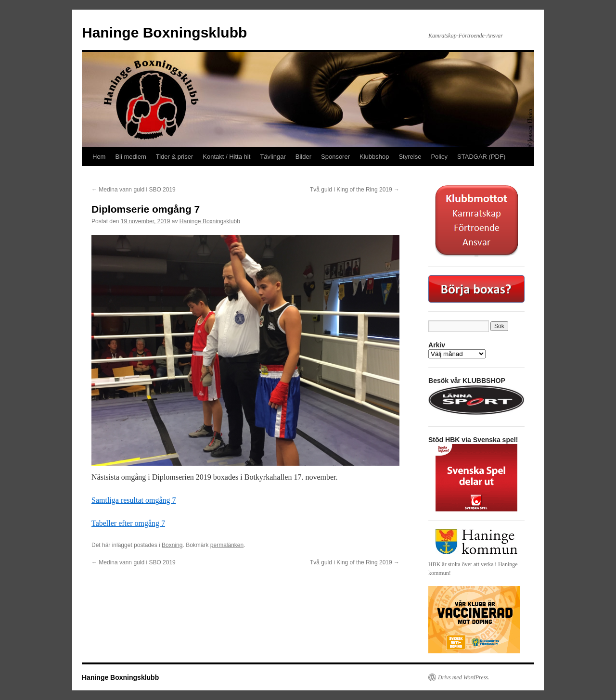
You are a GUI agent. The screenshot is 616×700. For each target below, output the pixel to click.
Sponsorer (335, 157)
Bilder (303, 157)
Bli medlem (130, 157)
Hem (99, 157)
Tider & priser (175, 157)
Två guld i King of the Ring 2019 (355, 190)
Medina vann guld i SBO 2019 (134, 190)
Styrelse (410, 157)
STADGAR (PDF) (481, 157)
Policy (439, 157)
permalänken (227, 545)
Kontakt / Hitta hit (226, 157)
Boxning (172, 545)
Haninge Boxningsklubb (164, 32)
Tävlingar (273, 157)
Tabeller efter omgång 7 (128, 523)
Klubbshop (374, 157)
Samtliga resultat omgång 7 (134, 500)
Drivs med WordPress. (464, 677)
